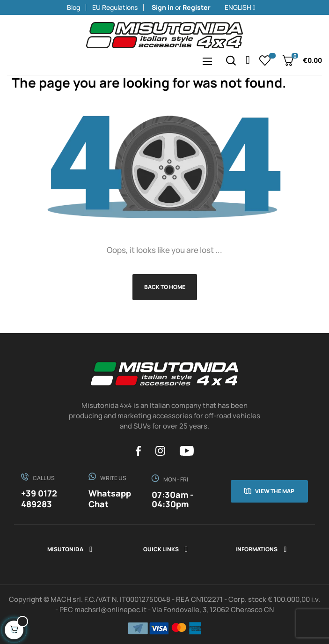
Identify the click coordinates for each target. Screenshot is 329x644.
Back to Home (165, 287)
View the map (275, 491)
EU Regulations (115, 7)
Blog (73, 7)
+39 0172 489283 (39, 499)
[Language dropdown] (273, 7)
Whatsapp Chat (110, 499)
